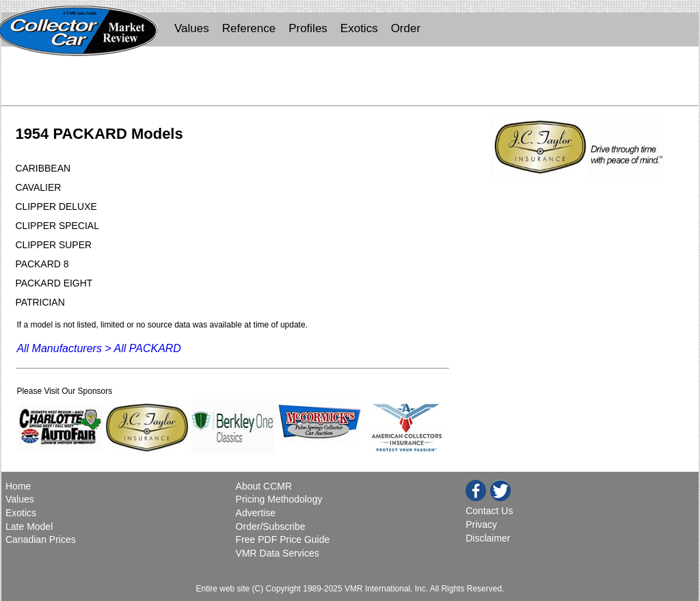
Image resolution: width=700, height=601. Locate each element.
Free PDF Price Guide (283, 539)
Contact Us (489, 511)
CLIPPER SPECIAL (57, 226)
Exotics (359, 28)
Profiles (308, 28)
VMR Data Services (278, 553)
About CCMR (264, 486)
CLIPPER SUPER (53, 245)
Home (19, 486)
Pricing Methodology (279, 499)
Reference (249, 28)
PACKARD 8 (42, 264)
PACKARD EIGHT (54, 283)
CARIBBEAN (43, 168)
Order (406, 28)
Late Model (29, 526)
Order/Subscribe (271, 526)
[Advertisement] (350, 79)
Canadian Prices (41, 539)
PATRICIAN (40, 302)
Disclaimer (488, 538)
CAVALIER (38, 187)
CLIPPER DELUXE (56, 206)
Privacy (481, 524)
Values (192, 28)
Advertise (256, 513)
